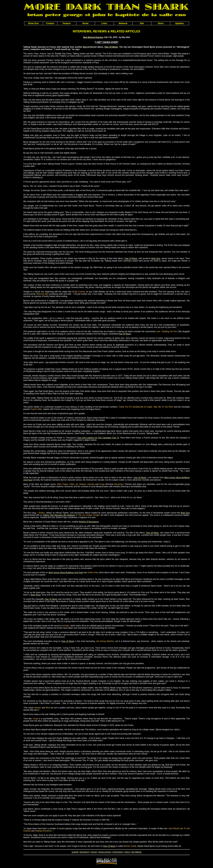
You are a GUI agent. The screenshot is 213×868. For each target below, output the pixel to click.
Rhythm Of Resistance (89, 522)
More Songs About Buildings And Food (66, 573)
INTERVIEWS (117, 852)
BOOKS (94, 852)
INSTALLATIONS (105, 852)
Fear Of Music (111, 47)
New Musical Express (93, 37)
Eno (85, 47)
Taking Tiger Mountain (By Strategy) (59, 515)
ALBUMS (75, 852)
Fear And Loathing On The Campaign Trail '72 (98, 438)
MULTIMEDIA (136, 852)
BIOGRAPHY (85, 852)
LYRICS (127, 852)
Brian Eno (156, 258)
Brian (33, 595)
